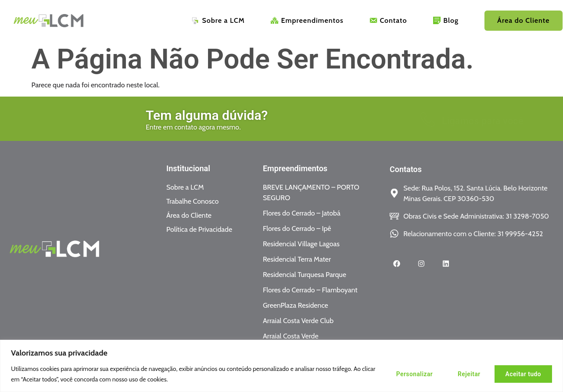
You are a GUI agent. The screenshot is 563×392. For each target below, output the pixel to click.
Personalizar (408, 374)
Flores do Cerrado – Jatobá (302, 213)
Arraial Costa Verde (291, 336)
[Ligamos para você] (330, 119)
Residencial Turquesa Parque (305, 275)
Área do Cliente (523, 21)
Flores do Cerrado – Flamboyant (310, 290)
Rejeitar (465, 374)
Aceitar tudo (522, 374)
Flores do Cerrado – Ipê (297, 228)
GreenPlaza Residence (296, 305)
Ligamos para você (385, 121)
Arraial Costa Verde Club (298, 321)
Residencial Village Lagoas (301, 244)
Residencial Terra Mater (297, 259)
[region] (281, 366)
